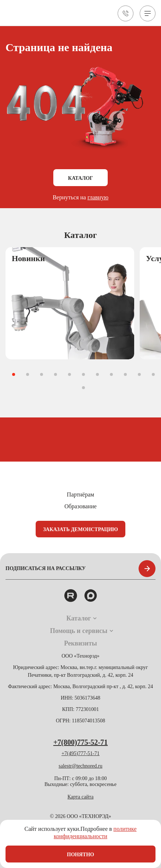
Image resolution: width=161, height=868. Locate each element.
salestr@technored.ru (80, 766)
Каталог (80, 178)
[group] (70, 303)
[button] (14, 374)
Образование (80, 506)
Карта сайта (81, 797)
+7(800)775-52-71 (80, 742)
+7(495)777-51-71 (80, 753)
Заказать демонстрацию (80, 529)
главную (98, 197)
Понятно (80, 855)
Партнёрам (80, 495)
